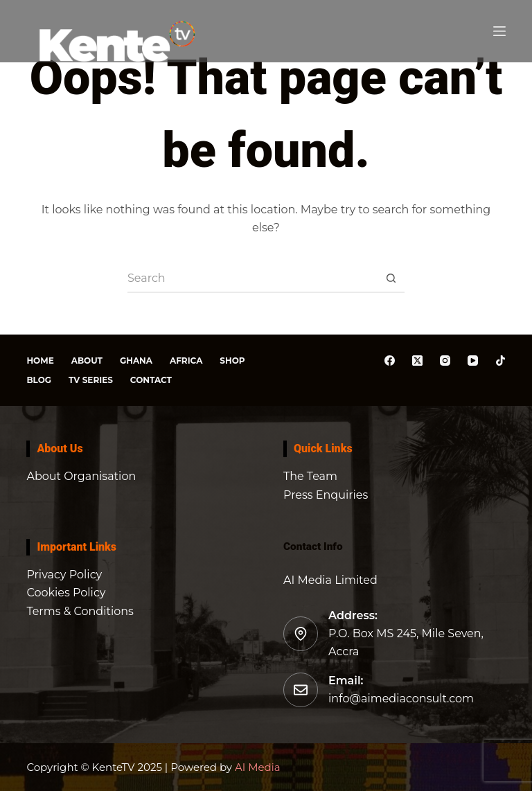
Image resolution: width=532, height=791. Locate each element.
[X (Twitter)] (417, 361)
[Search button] (391, 279)
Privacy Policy (64, 575)
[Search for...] (252, 279)
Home (40, 361)
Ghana (136, 361)
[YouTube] (473, 361)
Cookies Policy (66, 593)
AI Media (256, 767)
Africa (186, 361)
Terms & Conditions (80, 611)
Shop (232, 361)
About (87, 361)
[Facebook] (390, 361)
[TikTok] (500, 361)
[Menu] (499, 31)
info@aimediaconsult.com (401, 699)
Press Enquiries (326, 495)
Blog (39, 380)
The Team (310, 476)
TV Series (91, 380)
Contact (151, 380)
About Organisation (81, 476)
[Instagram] (445, 361)
